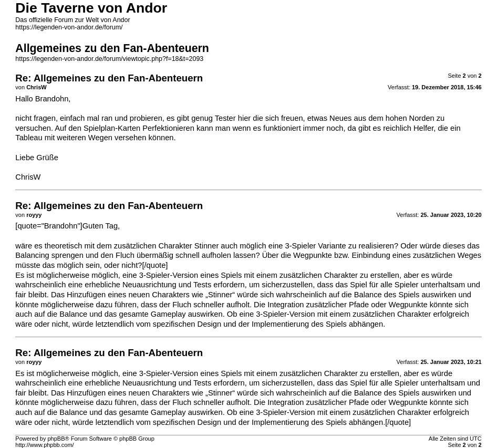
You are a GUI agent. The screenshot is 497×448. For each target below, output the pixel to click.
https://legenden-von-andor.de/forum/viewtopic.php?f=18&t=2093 (109, 59)
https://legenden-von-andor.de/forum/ (69, 27)
